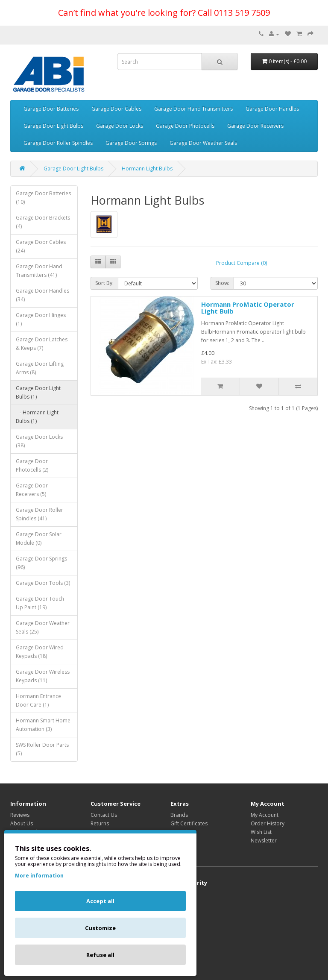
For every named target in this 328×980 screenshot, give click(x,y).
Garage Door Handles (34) (42, 295)
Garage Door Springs (131, 143)
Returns (100, 823)
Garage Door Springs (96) (41, 563)
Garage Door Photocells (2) (32, 465)
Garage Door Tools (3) (43, 583)
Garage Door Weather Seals (203, 143)
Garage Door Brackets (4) (43, 222)
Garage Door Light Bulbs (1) (38, 392)
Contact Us (104, 815)
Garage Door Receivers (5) (32, 490)
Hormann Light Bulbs (147, 169)
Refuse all (100, 955)
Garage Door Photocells (185, 126)
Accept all (100, 901)
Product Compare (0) (242, 263)
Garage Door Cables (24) (41, 246)
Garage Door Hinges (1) (41, 319)
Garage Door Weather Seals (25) (43, 627)
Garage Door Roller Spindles (58, 143)
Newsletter (264, 841)
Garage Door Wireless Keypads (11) (43, 676)
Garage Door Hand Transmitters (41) (39, 271)
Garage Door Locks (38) (39, 441)
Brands (179, 815)
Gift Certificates (189, 823)
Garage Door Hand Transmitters (193, 109)
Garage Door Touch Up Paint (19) (40, 603)
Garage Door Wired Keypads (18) (40, 652)
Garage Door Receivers (255, 126)
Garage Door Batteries (51, 109)
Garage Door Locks (120, 126)
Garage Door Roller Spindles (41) (40, 514)
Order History (268, 823)
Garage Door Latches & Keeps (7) (42, 344)
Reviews (20, 815)
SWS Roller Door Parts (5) (42, 749)
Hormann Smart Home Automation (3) (43, 725)
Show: (222, 283)
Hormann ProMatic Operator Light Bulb (248, 308)
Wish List (261, 832)
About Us (22, 823)
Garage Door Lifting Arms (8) (40, 368)
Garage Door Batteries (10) (43, 198)
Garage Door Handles (272, 109)
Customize (100, 928)
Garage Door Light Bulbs (53, 126)
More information (39, 876)
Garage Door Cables (116, 109)
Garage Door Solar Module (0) (39, 538)
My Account (265, 815)
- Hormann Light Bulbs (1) (37, 417)
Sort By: (104, 283)
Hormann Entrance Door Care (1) (38, 700)
